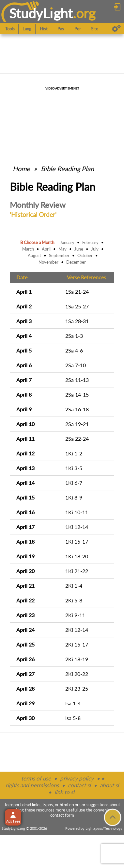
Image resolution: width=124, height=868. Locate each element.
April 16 (25, 512)
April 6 (24, 365)
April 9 (24, 409)
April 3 (24, 321)
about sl (109, 785)
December (76, 262)
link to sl (64, 792)
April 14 (25, 483)
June (79, 249)
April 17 (25, 527)
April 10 (25, 424)
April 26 (25, 659)
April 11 (25, 439)
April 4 (24, 336)
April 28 (25, 688)
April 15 (25, 497)
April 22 (25, 600)
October (85, 255)
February (90, 242)
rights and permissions (32, 785)
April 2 (24, 306)
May (62, 249)
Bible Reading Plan (67, 169)
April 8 (24, 394)
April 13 (25, 468)
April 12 (25, 453)
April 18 (25, 541)
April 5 (24, 350)
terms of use (36, 778)
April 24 (25, 630)
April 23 (25, 615)
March (28, 249)
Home (21, 169)
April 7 (24, 380)
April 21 (25, 586)
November (48, 262)
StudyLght (41, 13)
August (34, 255)
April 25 (25, 644)
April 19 (25, 556)
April (46, 249)
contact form (62, 815)
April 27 (25, 674)
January (67, 242)
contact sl (79, 785)
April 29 (25, 703)
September (59, 255)
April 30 (25, 718)
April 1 (24, 292)
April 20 (25, 571)
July (95, 249)
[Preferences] (116, 29)
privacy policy (77, 778)
